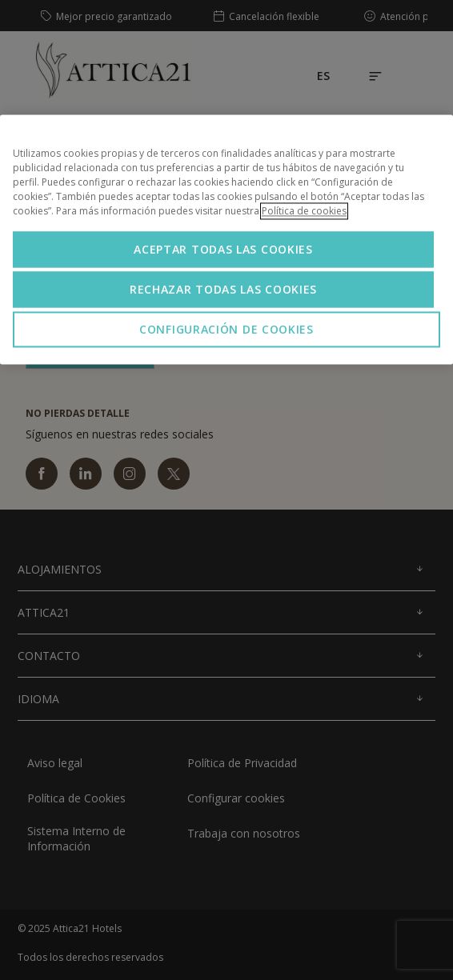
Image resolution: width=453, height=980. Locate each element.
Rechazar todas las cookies (223, 289)
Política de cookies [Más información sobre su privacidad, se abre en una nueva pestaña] (304, 211)
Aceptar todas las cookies (223, 249)
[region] (226, 239)
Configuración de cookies (226, 329)
